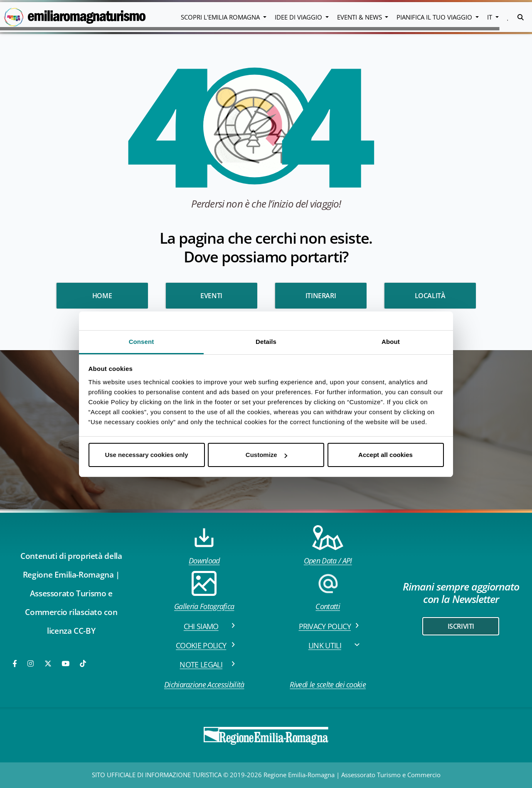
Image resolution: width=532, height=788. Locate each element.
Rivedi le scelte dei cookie (328, 684)
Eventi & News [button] (360, 17)
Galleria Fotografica (204, 591)
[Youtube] (66, 663)
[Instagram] (31, 663)
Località (430, 296)
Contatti (328, 591)
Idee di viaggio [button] (299, 17)
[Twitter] (48, 663)
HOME (102, 296)
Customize (266, 455)
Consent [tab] (142, 342)
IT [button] (490, 17)
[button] (508, 17)
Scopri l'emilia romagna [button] (221, 17)
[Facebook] (15, 663)
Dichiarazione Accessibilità (204, 684)
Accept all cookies (385, 455)
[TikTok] (83, 663)
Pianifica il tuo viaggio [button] (435, 17)
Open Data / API (328, 545)
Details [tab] (266, 342)
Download (204, 545)
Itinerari (321, 296)
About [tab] (391, 342)
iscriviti (461, 626)
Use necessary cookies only (146, 455)
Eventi (211, 296)
